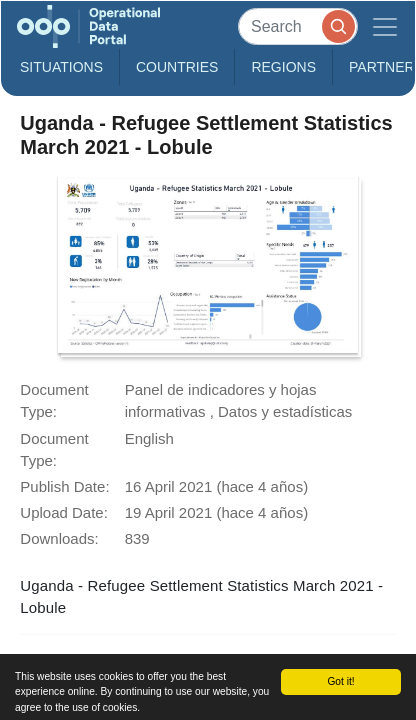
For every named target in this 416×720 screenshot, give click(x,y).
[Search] (298, 26)
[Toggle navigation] (385, 26)
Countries (177, 67)
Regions (283, 67)
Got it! (340, 681)
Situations (61, 67)
